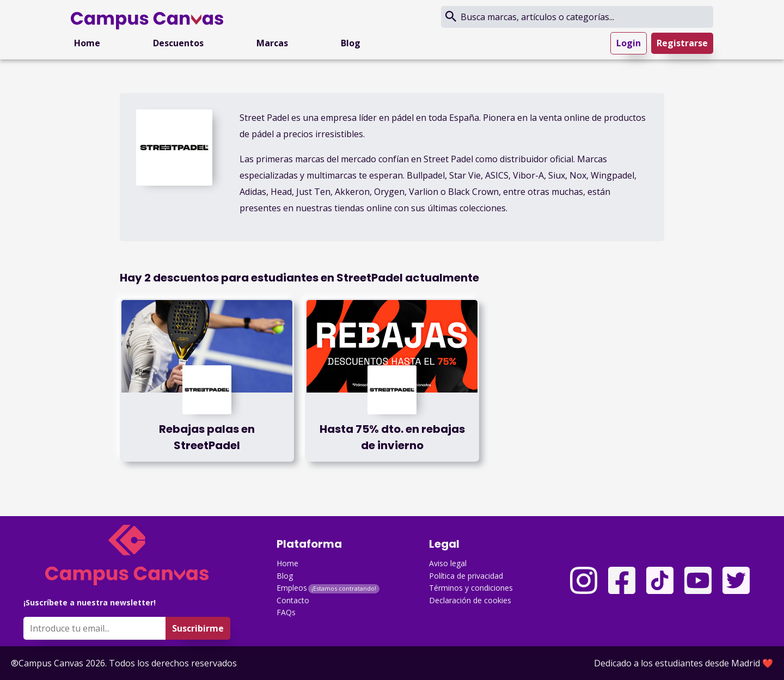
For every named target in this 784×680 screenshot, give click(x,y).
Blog (351, 43)
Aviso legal (448, 563)
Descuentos (178, 43)
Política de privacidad (466, 576)
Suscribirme (198, 628)
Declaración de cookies (470, 600)
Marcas (272, 43)
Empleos (292, 588)
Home (87, 43)
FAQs (286, 612)
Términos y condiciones (471, 588)
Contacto (293, 600)
